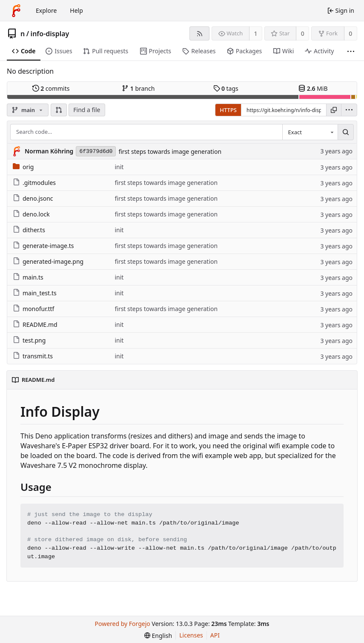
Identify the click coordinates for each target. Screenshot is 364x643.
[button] (59, 110)
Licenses (191, 635)
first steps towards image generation (170, 151)
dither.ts (29, 230)
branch (138, 88)
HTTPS (228, 110)
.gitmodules (34, 183)
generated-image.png (48, 261)
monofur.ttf (33, 309)
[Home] (16, 11)
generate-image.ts (43, 246)
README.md (35, 324)
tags (226, 88)
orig (23, 167)
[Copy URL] (334, 110)
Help (76, 10)
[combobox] (310, 132)
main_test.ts (35, 293)
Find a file (87, 110)
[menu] (349, 110)
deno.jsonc (33, 198)
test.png (29, 340)
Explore (46, 10)
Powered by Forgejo (123, 624)
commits (51, 88)
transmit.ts (33, 356)
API (215, 635)
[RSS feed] (199, 33)
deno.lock (31, 214)
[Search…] (346, 132)
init (119, 167)
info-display (50, 34)
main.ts (28, 277)
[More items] (351, 51)
